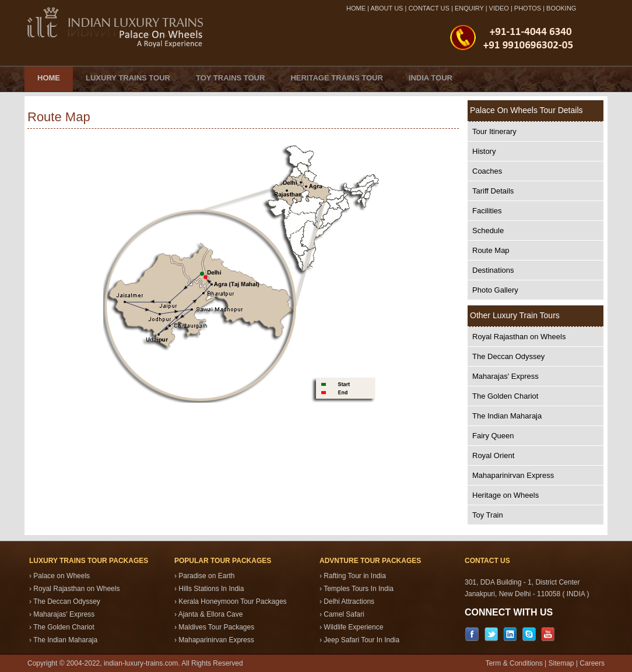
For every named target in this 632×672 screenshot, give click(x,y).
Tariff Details (493, 191)
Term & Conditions (514, 663)
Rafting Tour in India (355, 576)
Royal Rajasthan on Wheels (519, 337)
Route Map (491, 250)
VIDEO (499, 8)
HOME (356, 8)
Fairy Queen (493, 436)
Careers (592, 663)
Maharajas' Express (505, 376)
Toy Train (488, 515)
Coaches (487, 171)
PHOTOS (528, 8)
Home (49, 78)
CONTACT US (429, 8)
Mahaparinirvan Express (513, 475)
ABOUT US (387, 8)
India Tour (431, 78)
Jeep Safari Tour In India (361, 640)
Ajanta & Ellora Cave (211, 614)
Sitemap (561, 663)
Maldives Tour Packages (216, 627)
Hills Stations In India (211, 589)
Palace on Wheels (62, 576)
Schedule (488, 231)
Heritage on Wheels (505, 495)
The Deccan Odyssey (508, 356)
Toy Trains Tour (230, 78)
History (484, 151)
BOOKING (561, 8)
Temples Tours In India (359, 589)
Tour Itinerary (494, 131)
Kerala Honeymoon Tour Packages (232, 601)
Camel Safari (344, 614)
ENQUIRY (469, 8)
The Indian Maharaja (507, 416)
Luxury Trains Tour (128, 78)
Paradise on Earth (206, 576)
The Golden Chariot (505, 396)
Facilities (487, 211)
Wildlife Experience (353, 627)
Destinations (493, 270)
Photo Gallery (495, 290)
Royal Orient (493, 455)
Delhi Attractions (349, 601)
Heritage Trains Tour (336, 78)
